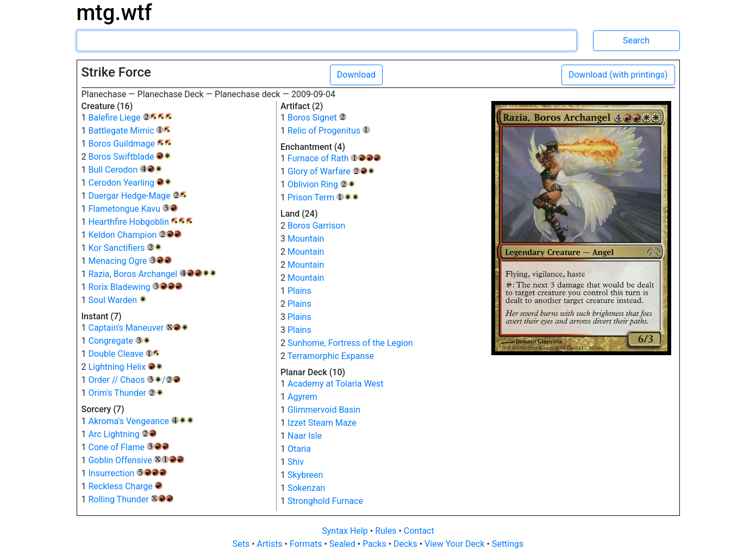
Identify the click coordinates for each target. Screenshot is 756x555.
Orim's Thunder (126, 393)
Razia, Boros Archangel (152, 274)
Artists (271, 544)
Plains (299, 291)
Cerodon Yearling (130, 183)
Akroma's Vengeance (141, 421)
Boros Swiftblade (130, 157)
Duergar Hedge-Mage (138, 196)
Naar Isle (305, 436)
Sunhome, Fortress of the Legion (350, 343)
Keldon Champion (135, 235)
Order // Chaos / (134, 380)
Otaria (299, 449)
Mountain (306, 239)
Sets (242, 544)
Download (356, 75)
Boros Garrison (316, 226)
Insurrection (127, 473)
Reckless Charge (125, 486)
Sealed (343, 544)
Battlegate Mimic (130, 131)
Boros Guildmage (130, 144)
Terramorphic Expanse (331, 356)
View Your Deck (455, 544)
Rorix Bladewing (135, 287)
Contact (419, 531)
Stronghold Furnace (325, 501)
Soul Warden (117, 300)
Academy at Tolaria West (336, 384)
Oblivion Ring (321, 184)
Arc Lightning (122, 434)
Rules (387, 531)
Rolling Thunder (131, 499)
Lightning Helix (125, 367)
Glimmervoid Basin (324, 410)
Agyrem (302, 397)
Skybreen (305, 475)
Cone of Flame (129, 447)
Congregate (119, 341)
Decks (407, 544)
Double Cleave (124, 354)
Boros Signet (317, 118)
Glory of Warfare (331, 171)
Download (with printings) (618, 75)
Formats (307, 544)
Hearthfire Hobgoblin (141, 222)
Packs (375, 544)
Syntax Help (346, 531)
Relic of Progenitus (329, 131)
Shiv (296, 462)
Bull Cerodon (125, 170)
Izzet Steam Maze (322, 423)
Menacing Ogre (130, 261)
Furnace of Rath (334, 158)
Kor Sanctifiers (125, 248)
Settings (508, 544)
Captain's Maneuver (138, 328)
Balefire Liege (130, 118)
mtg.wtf (114, 13)
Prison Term (323, 197)
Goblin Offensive (136, 460)
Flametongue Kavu (133, 209)
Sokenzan (306, 488)
